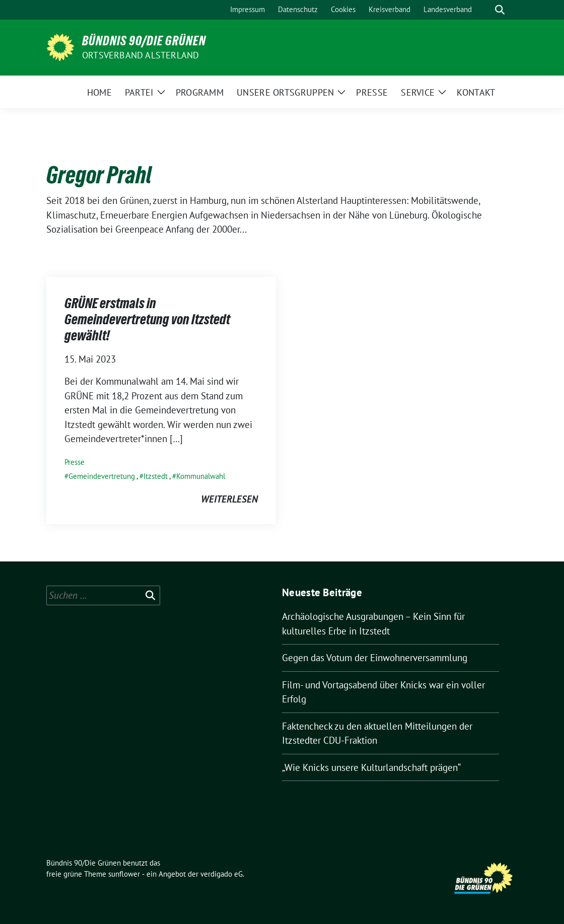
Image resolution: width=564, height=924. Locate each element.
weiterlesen (229, 499)
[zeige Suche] (500, 10)
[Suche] (485, 10)
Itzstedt (156, 476)
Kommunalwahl (201, 476)
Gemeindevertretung (102, 476)
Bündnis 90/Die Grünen (144, 41)
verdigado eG (222, 874)
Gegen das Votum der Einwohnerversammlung (375, 658)
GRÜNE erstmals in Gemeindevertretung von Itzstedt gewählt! (147, 319)
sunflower (124, 874)
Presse (75, 462)
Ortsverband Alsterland (140, 55)
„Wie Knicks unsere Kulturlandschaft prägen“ (371, 767)
